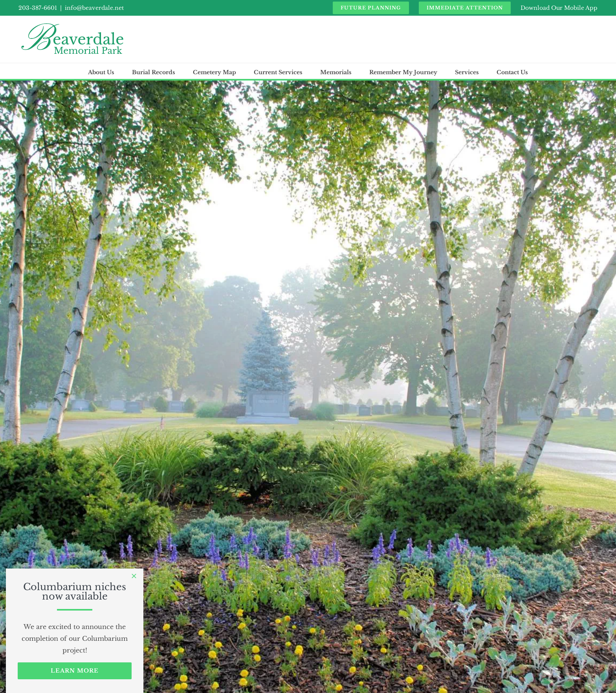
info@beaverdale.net (94, 8)
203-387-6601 (38, 8)
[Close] (134, 576)
